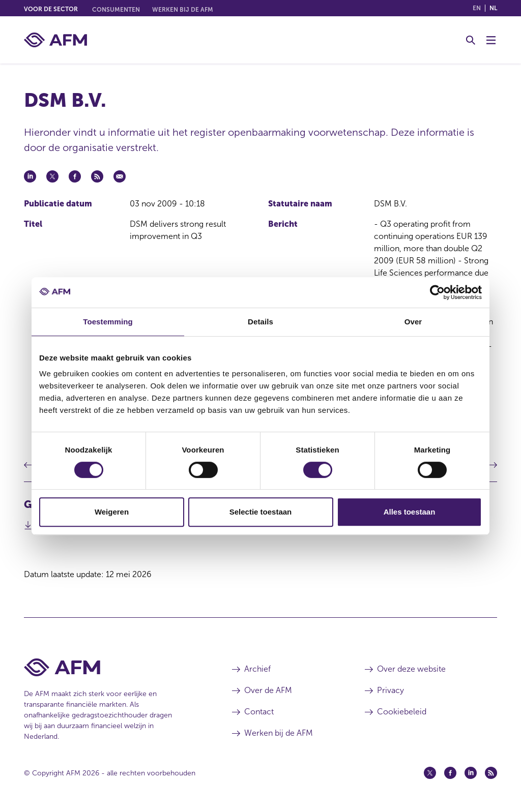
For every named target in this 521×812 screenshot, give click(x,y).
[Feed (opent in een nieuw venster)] (491, 773)
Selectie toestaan (261, 512)
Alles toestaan (410, 512)
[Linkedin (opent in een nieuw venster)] (471, 773)
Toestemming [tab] (108, 322)
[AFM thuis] (55, 40)
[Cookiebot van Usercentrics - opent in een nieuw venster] (437, 292)
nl (493, 8)
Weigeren (112, 512)
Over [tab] (413, 322)
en (477, 8)
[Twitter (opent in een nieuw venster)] (430, 773)
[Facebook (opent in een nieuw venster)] (450, 773)
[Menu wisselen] (491, 40)
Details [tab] (260, 322)
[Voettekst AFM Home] (113, 667)
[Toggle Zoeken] (471, 40)
